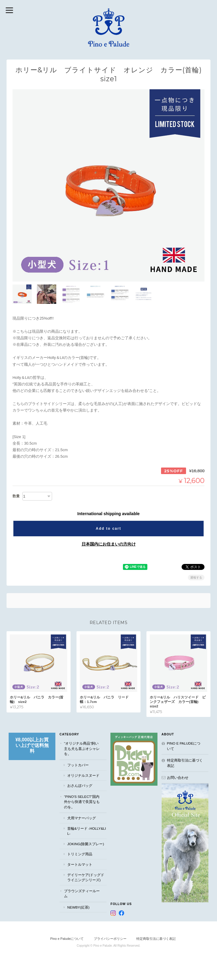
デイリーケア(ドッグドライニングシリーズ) (86, 877)
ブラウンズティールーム (82, 893)
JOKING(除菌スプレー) (86, 844)
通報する (196, 577)
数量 (16, 496)
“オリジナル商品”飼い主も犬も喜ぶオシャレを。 (82, 748)
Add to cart (108, 529)
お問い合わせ (178, 777)
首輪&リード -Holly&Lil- (87, 831)
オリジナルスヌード (83, 775)
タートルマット (80, 864)
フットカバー (78, 765)
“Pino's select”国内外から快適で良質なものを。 (82, 801)
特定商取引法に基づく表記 (185, 763)
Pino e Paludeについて (184, 746)
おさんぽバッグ (80, 786)
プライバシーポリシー (110, 939)
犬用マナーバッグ (82, 818)
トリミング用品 (80, 854)
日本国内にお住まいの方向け (109, 544)
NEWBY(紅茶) (78, 907)
